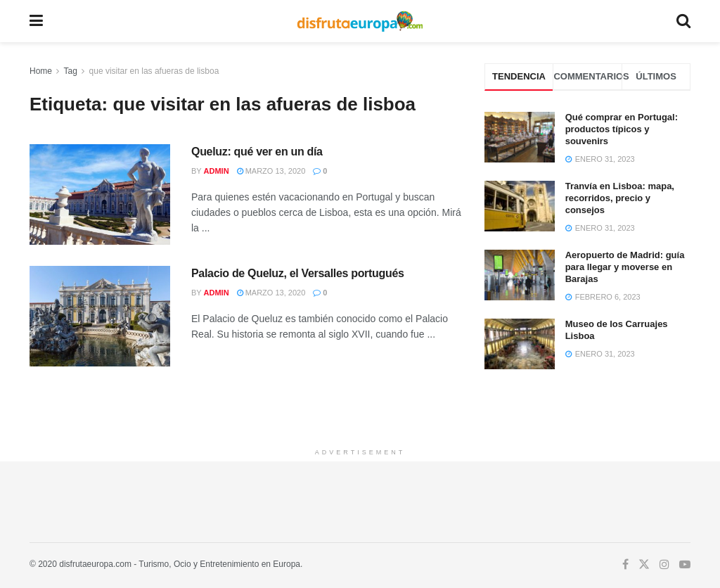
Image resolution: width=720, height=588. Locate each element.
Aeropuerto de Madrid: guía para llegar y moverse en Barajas (625, 267)
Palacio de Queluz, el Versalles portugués (298, 273)
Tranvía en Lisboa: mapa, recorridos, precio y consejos (620, 198)
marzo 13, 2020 (271, 171)
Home (41, 71)
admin (217, 171)
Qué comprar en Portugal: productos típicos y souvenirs (622, 129)
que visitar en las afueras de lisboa (154, 71)
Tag (70, 71)
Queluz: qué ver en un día (257, 152)
